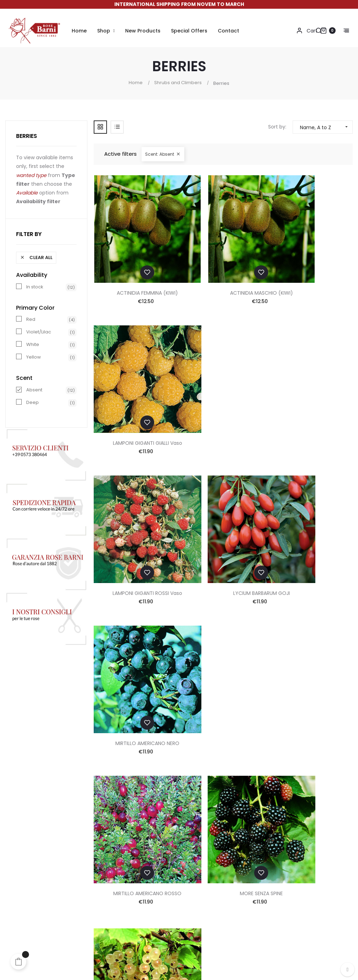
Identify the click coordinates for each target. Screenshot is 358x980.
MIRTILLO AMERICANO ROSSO (135, 517)
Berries (27, 136)
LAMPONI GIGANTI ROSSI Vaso (135, 392)
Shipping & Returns (171, 820)
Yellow (34, 357)
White (33, 345)
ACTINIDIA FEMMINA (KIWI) (135, 267)
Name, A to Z (326, 127)
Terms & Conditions (236, 820)
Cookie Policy (228, 848)
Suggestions (164, 848)
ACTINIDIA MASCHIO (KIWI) (223, 267)
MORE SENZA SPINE (223, 517)
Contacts (223, 806)
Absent (34, 390)
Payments (161, 806)
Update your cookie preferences (251, 883)
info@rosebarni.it (321, 864)
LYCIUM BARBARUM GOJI (223, 392)
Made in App (338, 957)
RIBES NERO (135, 642)
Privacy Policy (228, 834)
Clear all (36, 257)
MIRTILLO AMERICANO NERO (312, 392)
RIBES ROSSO (223, 642)
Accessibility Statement (241, 862)
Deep (33, 403)
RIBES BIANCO (312, 517)
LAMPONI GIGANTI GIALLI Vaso (312, 267)
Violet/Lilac (39, 332)
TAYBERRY (312, 642)
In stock (35, 287)
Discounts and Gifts (173, 834)
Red (31, 319)
